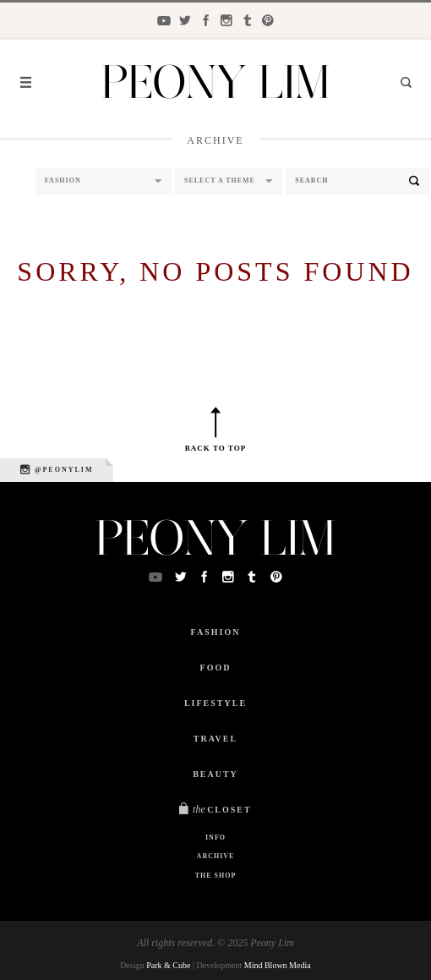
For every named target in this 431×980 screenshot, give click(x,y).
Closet (222, 809)
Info (215, 838)
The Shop (216, 876)
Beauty (215, 774)
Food (216, 668)
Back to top (215, 448)
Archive (216, 856)
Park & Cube (168, 965)
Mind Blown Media (278, 965)
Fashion (216, 632)
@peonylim (57, 469)
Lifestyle (215, 703)
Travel (215, 739)
